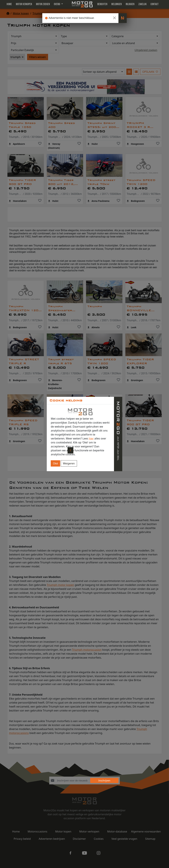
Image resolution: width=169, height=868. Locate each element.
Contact (155, 4)
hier (91, 438)
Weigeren (69, 463)
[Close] (114, 18)
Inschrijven (104, 780)
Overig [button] (57, 4)
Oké (55, 463)
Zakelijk (142, 4)
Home (9, 4)
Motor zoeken (43, 4)
